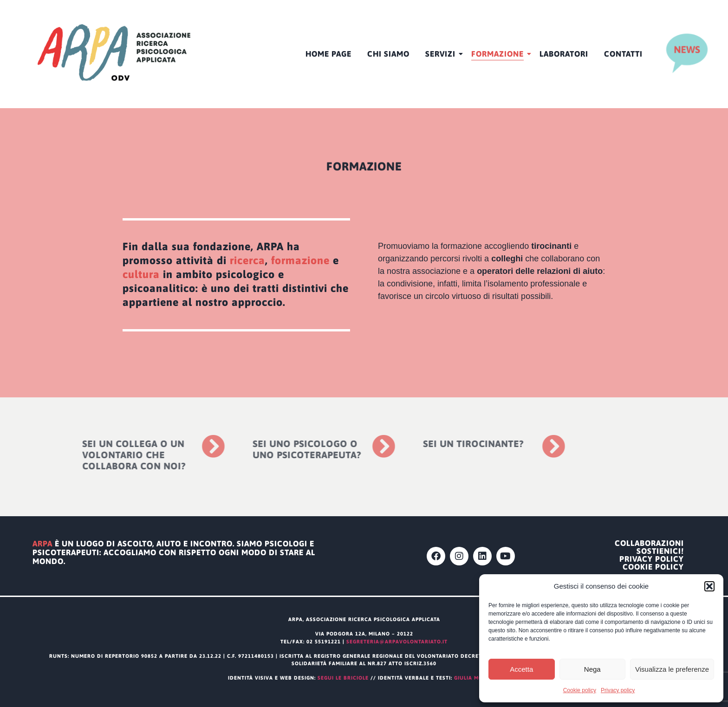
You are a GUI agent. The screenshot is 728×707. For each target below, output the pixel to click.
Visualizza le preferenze (672, 669)
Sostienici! (660, 551)
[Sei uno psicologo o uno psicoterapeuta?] (332, 446)
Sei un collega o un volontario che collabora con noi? (83, 455)
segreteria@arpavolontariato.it (397, 642)
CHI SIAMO (388, 54)
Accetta (521, 669)
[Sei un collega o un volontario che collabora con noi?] (162, 446)
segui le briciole (343, 678)
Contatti (623, 54)
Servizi (442, 54)
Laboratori (564, 54)
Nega (592, 669)
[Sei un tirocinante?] (502, 446)
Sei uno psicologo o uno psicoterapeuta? (255, 449)
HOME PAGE (328, 54)
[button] (709, 586)
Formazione (499, 54)
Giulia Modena (477, 678)
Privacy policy (618, 690)
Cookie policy (580, 690)
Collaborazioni (649, 543)
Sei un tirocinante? (422, 444)
